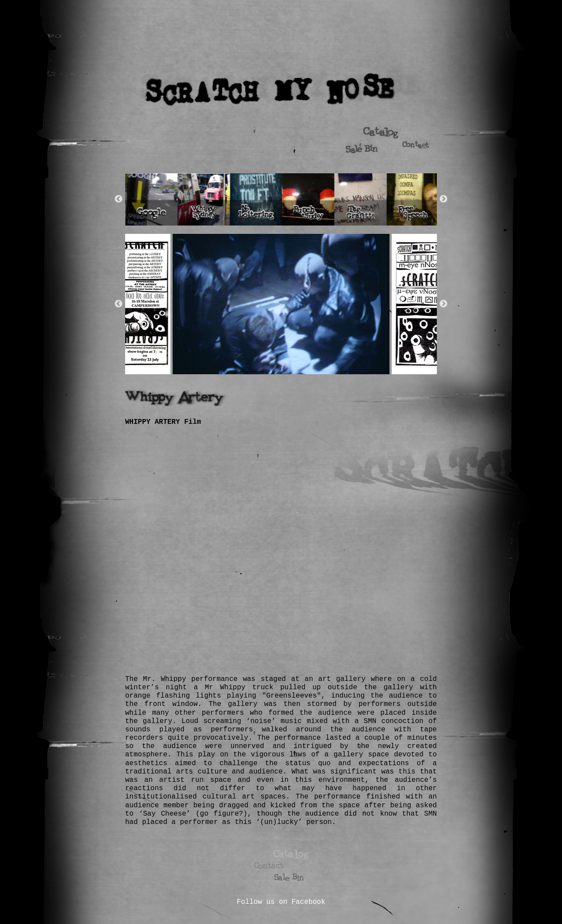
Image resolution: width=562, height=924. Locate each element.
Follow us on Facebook (281, 902)
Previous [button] (119, 199)
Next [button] (443, 199)
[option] (153, 199)
